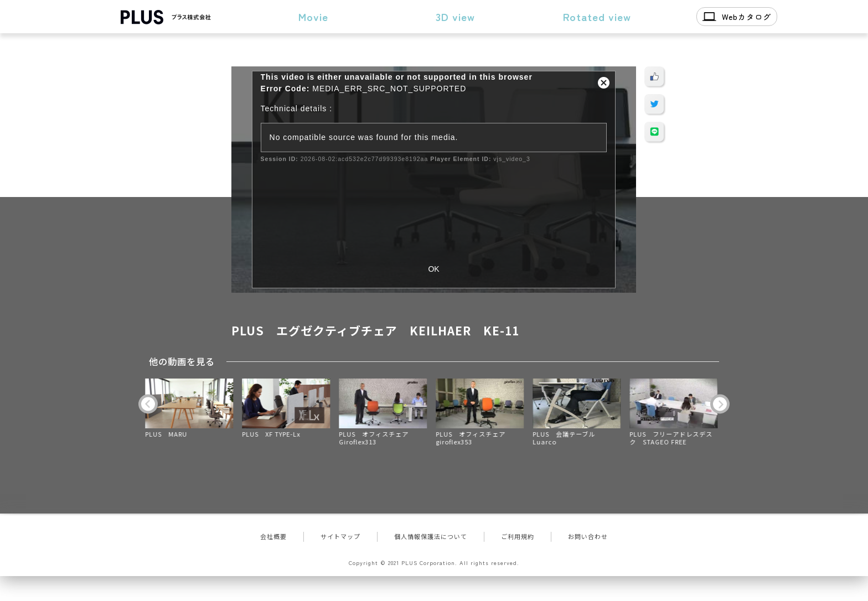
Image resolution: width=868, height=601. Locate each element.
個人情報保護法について (431, 536)
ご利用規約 (518, 536)
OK (433, 269)
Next (720, 404)
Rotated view (597, 16)
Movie (313, 16)
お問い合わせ (588, 536)
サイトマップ (340, 536)
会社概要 (273, 536)
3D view (455, 16)
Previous (148, 404)
